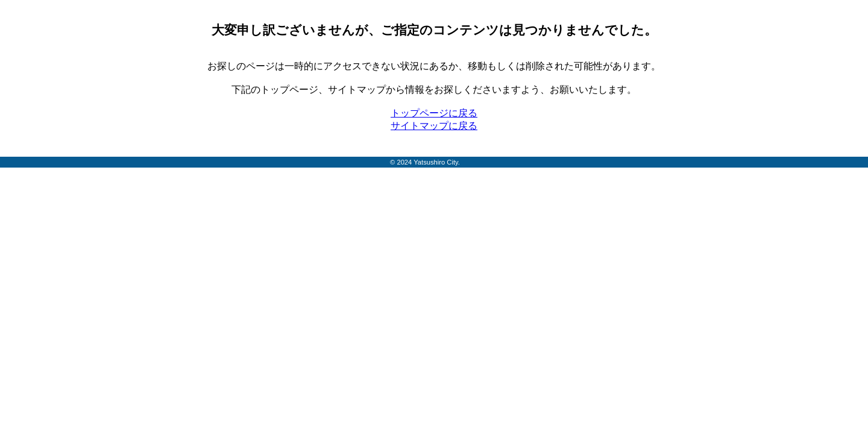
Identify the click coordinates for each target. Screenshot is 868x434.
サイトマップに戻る (434, 126)
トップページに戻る (434, 113)
